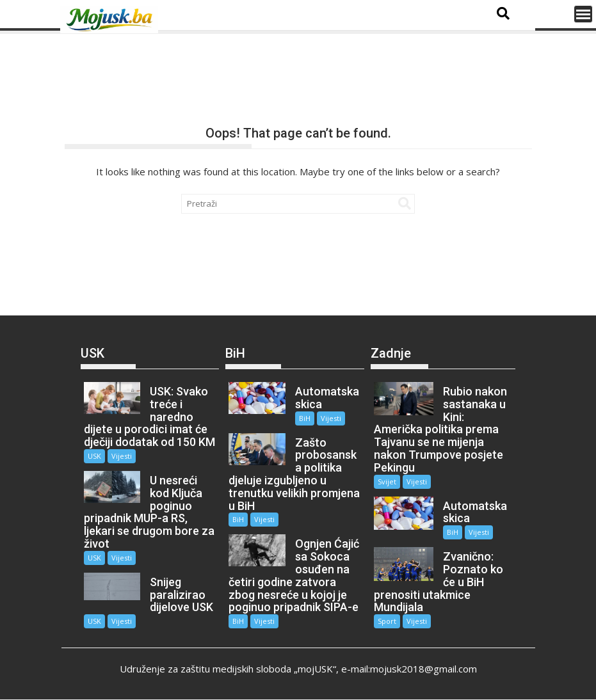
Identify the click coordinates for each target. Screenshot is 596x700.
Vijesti (122, 456)
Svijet (387, 481)
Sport (387, 621)
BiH (305, 418)
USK (94, 456)
